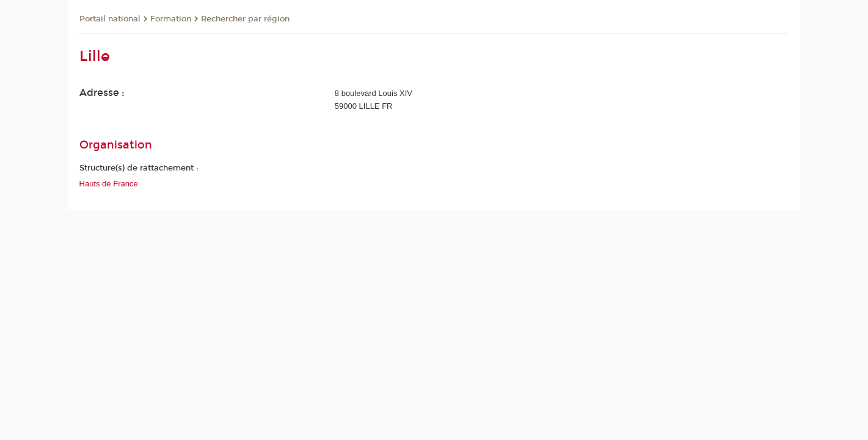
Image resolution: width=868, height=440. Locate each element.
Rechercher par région (245, 19)
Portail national (110, 19)
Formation (171, 19)
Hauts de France (109, 184)
